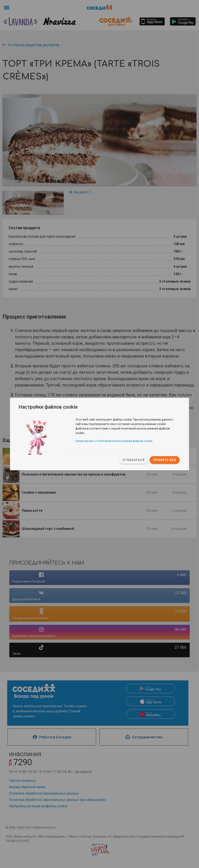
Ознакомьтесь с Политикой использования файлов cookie (114, 441)
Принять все (165, 460)
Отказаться (133, 460)
